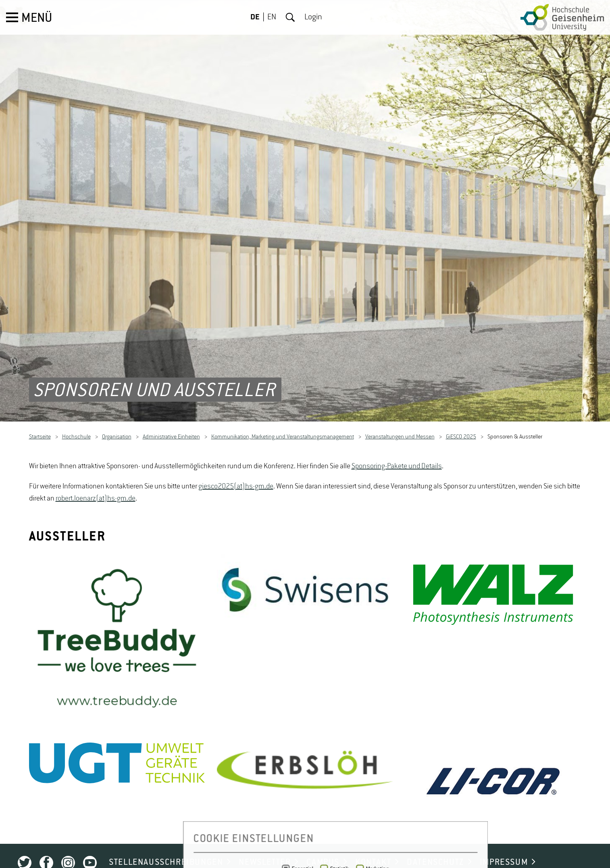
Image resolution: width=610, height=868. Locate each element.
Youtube (90, 844)
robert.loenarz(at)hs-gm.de (96, 479)
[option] (117, 623)
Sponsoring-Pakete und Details (397, 447)
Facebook (46, 844)
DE (255, 17)
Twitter (25, 844)
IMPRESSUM (504, 843)
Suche (290, 17)
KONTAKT (373, 843)
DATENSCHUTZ (435, 843)
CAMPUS (323, 843)
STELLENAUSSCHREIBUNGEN (166, 843)
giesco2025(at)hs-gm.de (236, 467)
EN (272, 17)
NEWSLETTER (265, 843)
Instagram (68, 844)
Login (313, 17)
